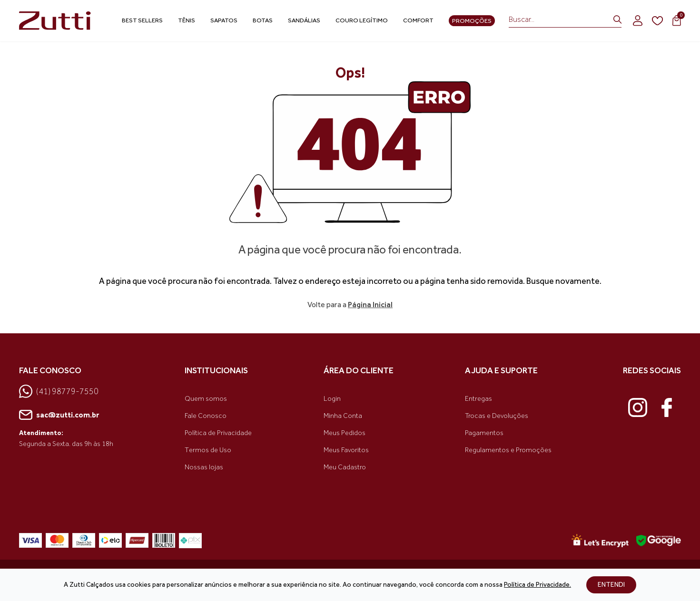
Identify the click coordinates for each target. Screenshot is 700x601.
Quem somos (206, 399)
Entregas (478, 399)
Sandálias (304, 20)
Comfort (418, 20)
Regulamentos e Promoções (508, 450)
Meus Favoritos (346, 450)
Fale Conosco (206, 416)
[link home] (57, 21)
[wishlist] (657, 21)
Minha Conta (343, 416)
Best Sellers (142, 20)
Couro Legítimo (362, 20)
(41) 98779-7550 (59, 391)
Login (332, 399)
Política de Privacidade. (537, 585)
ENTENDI (611, 585)
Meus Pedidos (345, 433)
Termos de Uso (208, 450)
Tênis (187, 20)
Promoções (472, 21)
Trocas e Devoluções (497, 416)
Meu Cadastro (345, 467)
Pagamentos (484, 433)
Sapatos (224, 20)
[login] (638, 20)
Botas (263, 20)
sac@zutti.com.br (59, 415)
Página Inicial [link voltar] (370, 305)
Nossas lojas (204, 467)
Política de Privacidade (218, 433)
